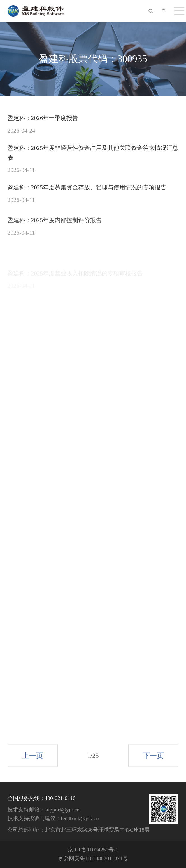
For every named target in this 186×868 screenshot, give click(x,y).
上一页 (33, 760)
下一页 (153, 760)
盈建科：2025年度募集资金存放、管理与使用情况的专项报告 (87, 187)
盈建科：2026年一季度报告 (43, 118)
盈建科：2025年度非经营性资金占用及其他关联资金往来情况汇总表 (93, 153)
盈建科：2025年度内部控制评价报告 (55, 227)
